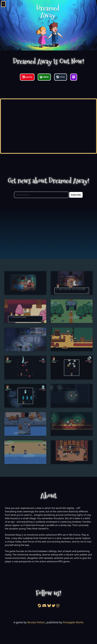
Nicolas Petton (36, 622)
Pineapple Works (73, 622)
